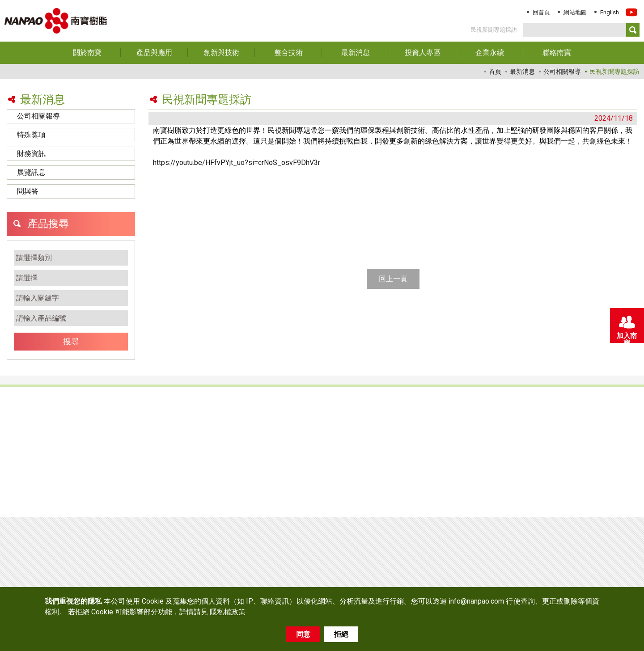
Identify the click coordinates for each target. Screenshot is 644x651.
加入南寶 (626, 327)
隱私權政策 (228, 612)
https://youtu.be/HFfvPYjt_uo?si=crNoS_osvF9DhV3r (237, 163)
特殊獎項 (31, 135)
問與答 (28, 191)
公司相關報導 (38, 116)
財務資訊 (31, 154)
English (610, 12)
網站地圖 (575, 12)
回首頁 (541, 12)
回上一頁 (393, 279)
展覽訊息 (31, 172)
